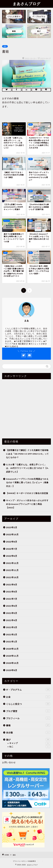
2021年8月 (12, 592)
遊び (28, 739)
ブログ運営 (28, 711)
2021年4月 (12, 620)
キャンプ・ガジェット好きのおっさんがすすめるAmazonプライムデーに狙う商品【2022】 (27, 504)
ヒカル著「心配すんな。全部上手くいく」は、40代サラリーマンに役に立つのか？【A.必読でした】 (27, 468)
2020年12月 (12, 649)
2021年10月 (12, 577)
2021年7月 (12, 599)
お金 (28, 697)
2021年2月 (12, 635)
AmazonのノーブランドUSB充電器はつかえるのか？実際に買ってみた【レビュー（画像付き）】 (27, 483)
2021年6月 (12, 606)
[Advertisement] (26, 408)
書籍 (5, 46)
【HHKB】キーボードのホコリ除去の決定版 (27, 493)
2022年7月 (12, 549)
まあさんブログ (27, 4)
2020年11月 (12, 656)
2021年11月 (12, 570)
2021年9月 (12, 585)
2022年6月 (12, 556)
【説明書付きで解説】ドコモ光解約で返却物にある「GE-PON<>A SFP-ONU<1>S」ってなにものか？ (27, 454)
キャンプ (30, 743)
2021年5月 (12, 613)
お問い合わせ (9, 762)
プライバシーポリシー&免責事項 (24, 861)
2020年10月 (12, 663)
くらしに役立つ (28, 704)
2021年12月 (12, 563)
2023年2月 (12, 527)
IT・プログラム (28, 689)
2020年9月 (12, 670)
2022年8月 (12, 542)
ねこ (30, 747)
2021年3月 (12, 627)
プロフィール (28, 718)
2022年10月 (12, 534)
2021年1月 (12, 642)
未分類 (28, 732)
